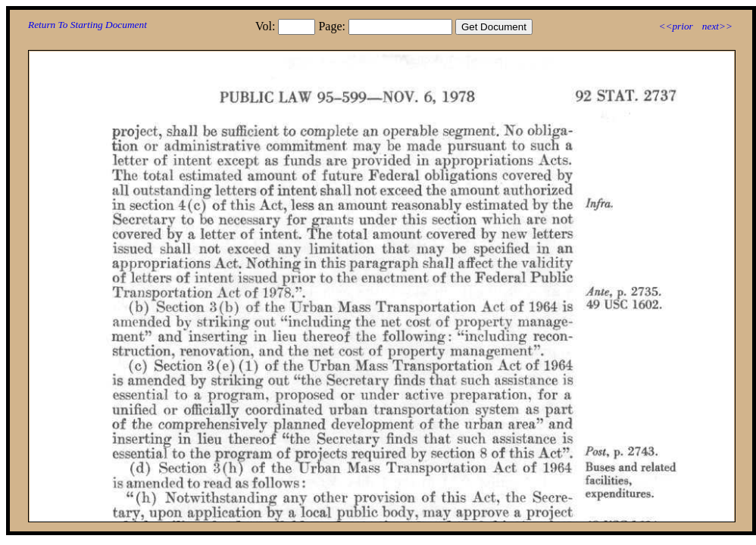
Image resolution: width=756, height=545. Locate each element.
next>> (717, 26)
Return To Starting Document (87, 25)
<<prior (675, 26)
